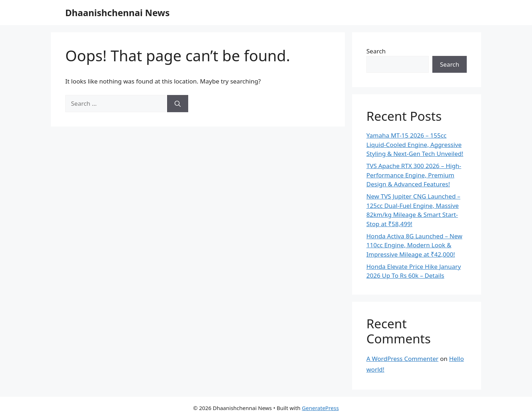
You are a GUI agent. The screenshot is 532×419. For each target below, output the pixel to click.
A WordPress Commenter (402, 359)
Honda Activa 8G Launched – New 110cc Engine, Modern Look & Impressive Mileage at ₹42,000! (414, 245)
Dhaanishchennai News (117, 13)
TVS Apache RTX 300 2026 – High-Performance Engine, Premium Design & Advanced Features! (414, 175)
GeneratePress (320, 408)
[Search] (178, 104)
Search (376, 51)
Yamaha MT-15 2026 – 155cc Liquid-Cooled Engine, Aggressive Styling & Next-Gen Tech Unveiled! (415, 144)
